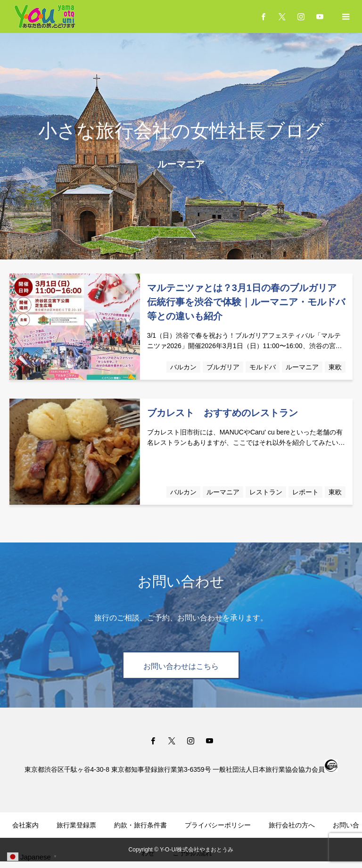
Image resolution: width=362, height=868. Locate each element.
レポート (305, 492)
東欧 (335, 367)
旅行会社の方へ (292, 825)
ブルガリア (223, 367)
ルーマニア (302, 367)
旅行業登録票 (76, 825)
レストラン (266, 492)
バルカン (183, 367)
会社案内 (25, 825)
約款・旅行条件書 (140, 825)
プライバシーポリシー (218, 825)
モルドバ (263, 367)
